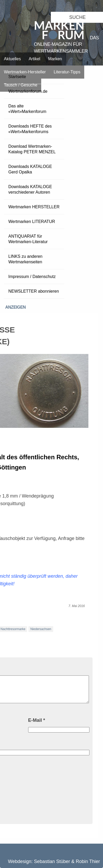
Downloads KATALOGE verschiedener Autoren (30, 189)
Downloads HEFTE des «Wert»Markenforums (30, 129)
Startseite (17, 77)
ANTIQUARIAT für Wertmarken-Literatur (28, 239)
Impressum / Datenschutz (32, 277)
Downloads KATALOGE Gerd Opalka (30, 169)
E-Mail (37, 720)
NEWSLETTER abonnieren (34, 291)
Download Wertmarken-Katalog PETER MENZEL (32, 149)
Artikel (34, 59)
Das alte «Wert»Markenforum (27, 109)
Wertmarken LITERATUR (32, 222)
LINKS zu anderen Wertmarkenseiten (25, 259)
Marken (55, 59)
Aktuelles (12, 59)
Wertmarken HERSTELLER (34, 207)
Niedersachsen (41, 629)
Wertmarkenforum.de (28, 91)
